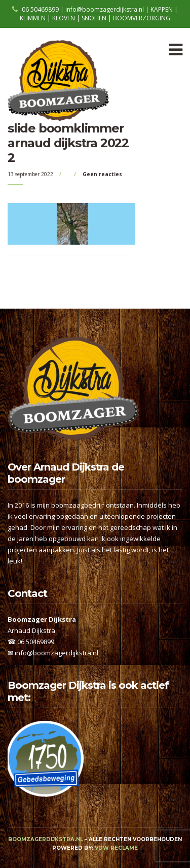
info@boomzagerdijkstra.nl (56, 653)
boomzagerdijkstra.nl (46, 839)
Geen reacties (102, 174)
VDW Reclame (116, 848)
